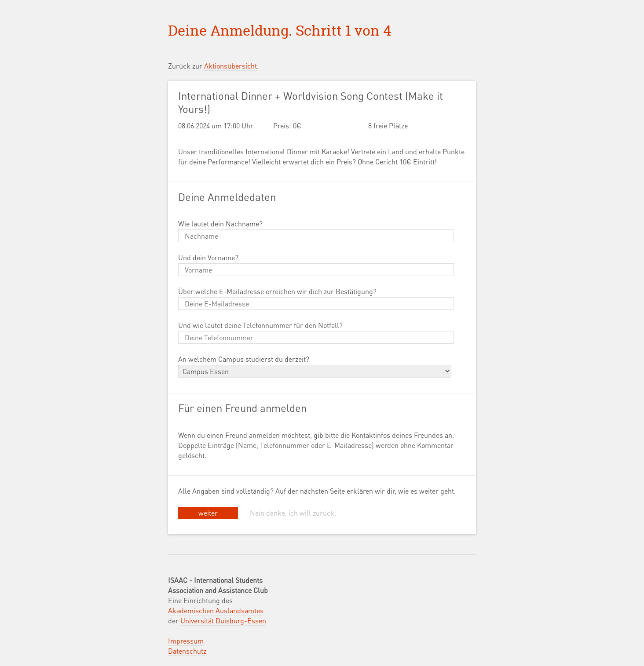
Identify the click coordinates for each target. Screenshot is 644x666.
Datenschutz (187, 651)
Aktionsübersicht (231, 66)
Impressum (186, 641)
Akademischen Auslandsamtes (216, 610)
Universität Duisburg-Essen (223, 621)
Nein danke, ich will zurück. (293, 513)
